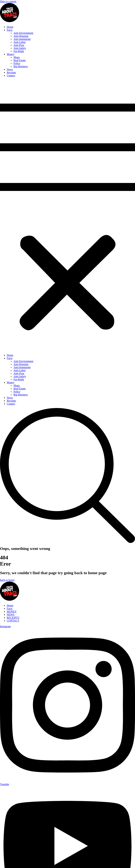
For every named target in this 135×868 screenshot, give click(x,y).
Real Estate (20, 60)
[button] (67, 215)
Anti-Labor (20, 42)
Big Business (21, 66)
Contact (11, 75)
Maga (17, 57)
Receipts (11, 72)
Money (11, 54)
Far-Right (19, 51)
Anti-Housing (21, 36)
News (10, 69)
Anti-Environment (23, 33)
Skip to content (8, 1)
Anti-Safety (20, 48)
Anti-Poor (19, 45)
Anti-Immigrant (22, 39)
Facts (10, 30)
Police (17, 63)
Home (10, 27)
